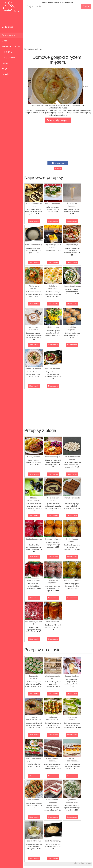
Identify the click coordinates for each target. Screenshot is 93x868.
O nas (5, 41)
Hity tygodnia (9, 57)
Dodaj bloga (8, 27)
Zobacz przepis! (34, 221)
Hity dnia (7, 52)
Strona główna (9, 35)
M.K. (90, 863)
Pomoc (5, 63)
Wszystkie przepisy (11, 46)
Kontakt (6, 74)
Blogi (4, 69)
